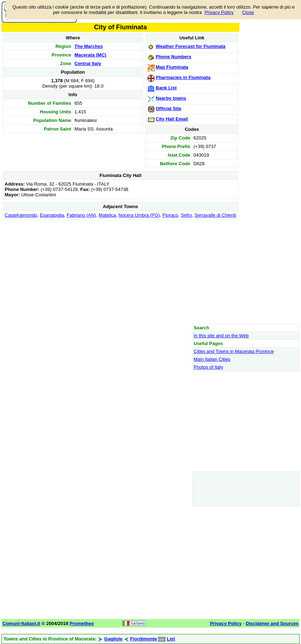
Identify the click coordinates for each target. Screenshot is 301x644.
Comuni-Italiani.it (21, 623)
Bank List (166, 88)
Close (248, 12)
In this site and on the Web (221, 336)
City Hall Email (172, 119)
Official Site (169, 109)
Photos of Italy (208, 367)
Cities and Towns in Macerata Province (234, 351)
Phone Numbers (174, 57)
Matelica (107, 215)
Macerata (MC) (90, 55)
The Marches (89, 46)
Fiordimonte (144, 639)
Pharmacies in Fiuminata (183, 77)
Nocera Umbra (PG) (139, 215)
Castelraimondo (21, 215)
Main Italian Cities (212, 359)
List (171, 639)
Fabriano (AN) (81, 215)
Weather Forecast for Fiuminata (191, 46)
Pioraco (170, 215)
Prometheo (82, 623)
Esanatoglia (52, 215)
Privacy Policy (219, 12)
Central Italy (88, 63)
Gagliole (113, 639)
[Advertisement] (120, 271)
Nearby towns (171, 98)
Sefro (186, 215)
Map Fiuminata (172, 67)
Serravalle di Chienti (215, 215)
